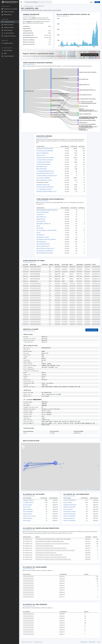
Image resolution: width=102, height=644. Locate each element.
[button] (23, 445)
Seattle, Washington (28, 518)
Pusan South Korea (68, 509)
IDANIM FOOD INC (41, 219)
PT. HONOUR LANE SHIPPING (59, 115)
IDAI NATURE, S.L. (41, 215)
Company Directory (29, 6)
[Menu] (21, 2)
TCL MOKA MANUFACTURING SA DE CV (88, 127)
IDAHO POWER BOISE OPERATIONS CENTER (47, 210)
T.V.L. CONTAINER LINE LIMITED (44, 189)
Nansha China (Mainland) (69, 514)
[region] (10, 324)
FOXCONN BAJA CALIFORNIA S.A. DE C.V (88, 111)
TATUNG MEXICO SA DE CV (85, 95)
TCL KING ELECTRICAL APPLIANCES (87, 99)
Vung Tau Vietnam (68, 502)
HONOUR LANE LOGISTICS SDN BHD (88, 72)
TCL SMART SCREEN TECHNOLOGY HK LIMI (47, 176)
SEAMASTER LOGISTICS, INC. (43, 185)
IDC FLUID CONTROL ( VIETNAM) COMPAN (46, 230)
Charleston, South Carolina (29, 516)
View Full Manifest (92, 330)
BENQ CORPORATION (42, 169)
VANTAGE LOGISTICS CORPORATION (45, 187)
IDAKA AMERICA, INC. (41, 217)
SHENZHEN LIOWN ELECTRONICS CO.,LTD (46, 191)
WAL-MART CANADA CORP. (85, 126)
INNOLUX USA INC (83, 106)
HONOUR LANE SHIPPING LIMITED (60, 79)
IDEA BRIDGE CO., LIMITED (43, 237)
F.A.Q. (99, 642)
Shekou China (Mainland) (69, 516)
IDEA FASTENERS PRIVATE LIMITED (45, 253)
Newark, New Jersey (28, 509)
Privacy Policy (84, 642)
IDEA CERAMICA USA (41, 242)
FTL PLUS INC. (82, 129)
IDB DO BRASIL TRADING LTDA (44, 224)
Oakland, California (27, 514)
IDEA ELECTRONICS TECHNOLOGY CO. (45, 248)
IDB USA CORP (40, 228)
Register (97, 2)
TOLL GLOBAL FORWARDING (43, 178)
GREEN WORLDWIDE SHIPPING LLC (87, 90)
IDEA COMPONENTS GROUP (43, 244)
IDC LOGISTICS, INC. (29, 91)
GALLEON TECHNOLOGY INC (86, 128)
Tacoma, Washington (28, 511)
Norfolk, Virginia (27, 521)
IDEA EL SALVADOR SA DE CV (43, 246)
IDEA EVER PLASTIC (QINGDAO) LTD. (45, 251)
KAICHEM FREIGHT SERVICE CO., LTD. (45, 173)
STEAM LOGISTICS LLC (84, 85)
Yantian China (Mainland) (69, 500)
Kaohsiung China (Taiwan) (70, 511)
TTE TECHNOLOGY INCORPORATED (60, 94)
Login (91, 2)
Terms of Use (92, 642)
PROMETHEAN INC (83, 130)
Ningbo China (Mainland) (69, 507)
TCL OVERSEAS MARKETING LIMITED (88, 103)
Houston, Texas (27, 507)
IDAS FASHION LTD (41, 221)
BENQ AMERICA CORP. (42, 167)
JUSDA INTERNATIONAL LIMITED (87, 118)
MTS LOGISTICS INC (84, 79)
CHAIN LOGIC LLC (83, 122)
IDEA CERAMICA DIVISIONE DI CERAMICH (46, 239)
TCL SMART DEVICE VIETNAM (86, 102)
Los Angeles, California (28, 502)
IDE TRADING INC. (41, 235)
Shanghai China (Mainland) (70, 505)
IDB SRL (38, 226)
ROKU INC (81, 109)
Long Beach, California (28, 500)
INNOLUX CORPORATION (58, 100)
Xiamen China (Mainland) (69, 521)
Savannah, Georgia (27, 505)
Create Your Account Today (90, 55)
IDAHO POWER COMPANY (43, 212)
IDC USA (38, 233)
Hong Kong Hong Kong (69, 518)
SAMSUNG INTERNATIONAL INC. (87, 110)
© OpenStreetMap (91, 490)
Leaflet (86, 490)
